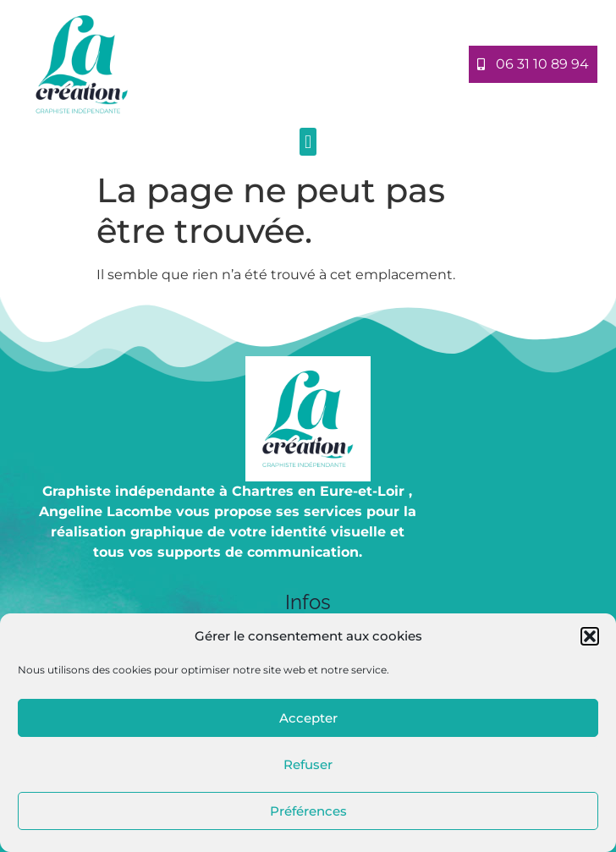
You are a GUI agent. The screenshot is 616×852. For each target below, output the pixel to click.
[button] (590, 636)
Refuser (308, 764)
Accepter (308, 718)
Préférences (308, 811)
